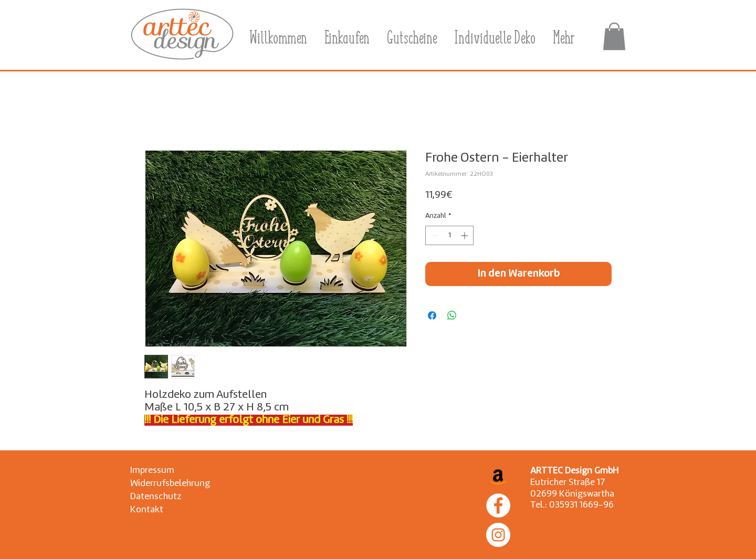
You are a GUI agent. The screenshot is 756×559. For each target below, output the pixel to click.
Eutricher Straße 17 (568, 483)
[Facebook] (498, 505)
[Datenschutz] (156, 497)
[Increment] (465, 235)
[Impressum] (155, 471)
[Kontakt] (155, 510)
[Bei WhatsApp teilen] (452, 315)
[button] (614, 36)
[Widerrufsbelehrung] (170, 484)
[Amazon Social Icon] (498, 476)
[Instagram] (498, 535)
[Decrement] (433, 235)
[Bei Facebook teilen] (432, 315)
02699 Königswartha (572, 494)
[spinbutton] (449, 235)
